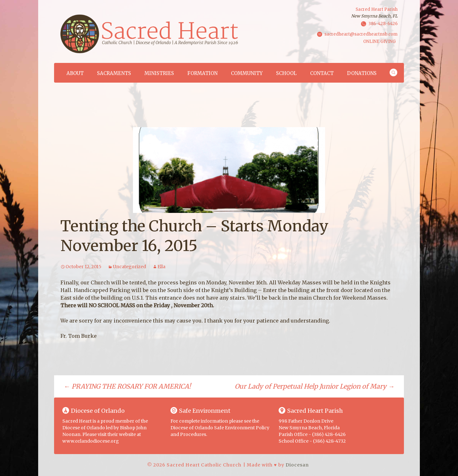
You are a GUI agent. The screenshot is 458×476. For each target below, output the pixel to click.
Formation (202, 73)
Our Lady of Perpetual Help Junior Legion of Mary (315, 386)
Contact (322, 73)
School (286, 73)
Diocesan (297, 465)
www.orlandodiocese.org (91, 441)
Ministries (159, 73)
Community (247, 73)
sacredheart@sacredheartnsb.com (361, 34)
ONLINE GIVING (379, 41)
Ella (161, 267)
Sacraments (114, 73)
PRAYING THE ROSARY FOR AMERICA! (127, 386)
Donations (362, 73)
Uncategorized (129, 267)
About (75, 73)
